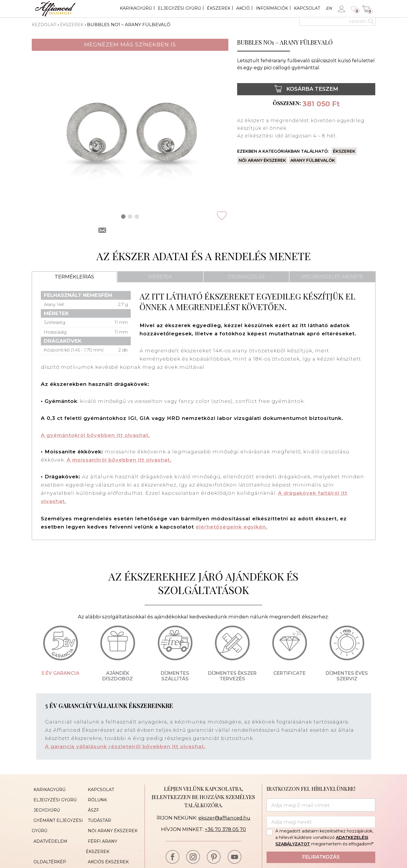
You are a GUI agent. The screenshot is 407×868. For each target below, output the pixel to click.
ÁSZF (91, 806)
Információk (272, 8)
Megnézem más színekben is (130, 45)
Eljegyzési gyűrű (179, 8)
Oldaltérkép (48, 841)
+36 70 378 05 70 (225, 829)
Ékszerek (219, 8)
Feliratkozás (321, 856)
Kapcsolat (307, 8)
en (329, 8)
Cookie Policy (103, 850)
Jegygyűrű (45, 806)
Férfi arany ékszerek (113, 832)
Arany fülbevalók (313, 160)
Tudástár (97, 815)
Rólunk (95, 797)
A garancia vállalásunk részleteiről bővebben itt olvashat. (127, 746)
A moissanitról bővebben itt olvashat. (121, 460)
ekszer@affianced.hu (224, 817)
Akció (243, 8)
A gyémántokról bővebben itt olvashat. (97, 435)
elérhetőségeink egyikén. (232, 526)
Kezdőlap (45, 25)
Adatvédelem (49, 832)
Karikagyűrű (136, 8)
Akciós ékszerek (106, 841)
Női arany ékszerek (262, 160)
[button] (123, 217)
